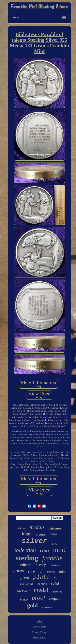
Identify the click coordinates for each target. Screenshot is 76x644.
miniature (55, 528)
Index (39, 621)
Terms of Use (39, 638)
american (57, 592)
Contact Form (39, 627)
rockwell (23, 591)
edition (26, 565)
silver (34, 541)
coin (44, 551)
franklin (53, 558)
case (54, 534)
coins (19, 571)
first (56, 578)
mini (62, 571)
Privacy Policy (39, 632)
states (22, 528)
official (54, 544)
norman (42, 584)
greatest (41, 534)
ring (41, 572)
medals (37, 527)
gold (32, 605)
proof (38, 598)
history (41, 565)
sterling (27, 558)
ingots (55, 599)
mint (59, 550)
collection (25, 550)
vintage (23, 600)
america (51, 572)
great (25, 578)
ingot (27, 534)
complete (54, 566)
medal (41, 590)
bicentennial (47, 608)
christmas (27, 584)
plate (41, 577)
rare (31, 572)
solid (55, 583)
